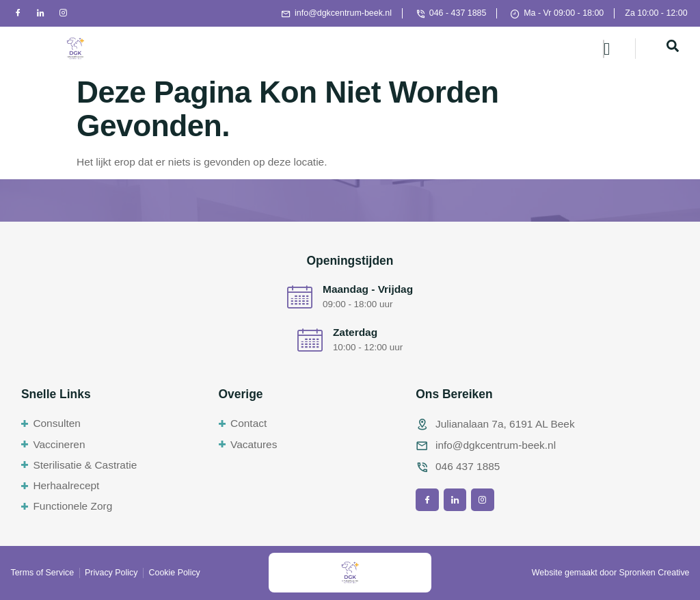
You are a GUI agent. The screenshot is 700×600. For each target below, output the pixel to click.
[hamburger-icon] (604, 49)
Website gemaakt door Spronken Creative (611, 573)
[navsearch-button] (673, 49)
